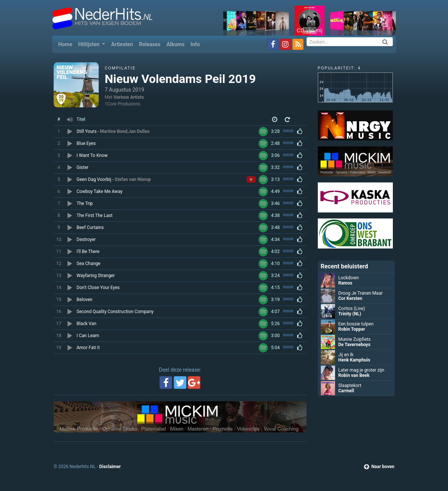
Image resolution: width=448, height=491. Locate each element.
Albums (176, 44)
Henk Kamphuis (354, 360)
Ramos (345, 283)
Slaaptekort (350, 386)
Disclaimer (110, 467)
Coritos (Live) (352, 309)
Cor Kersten (350, 298)
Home (67, 44)
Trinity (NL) (350, 314)
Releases (150, 44)
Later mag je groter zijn (362, 370)
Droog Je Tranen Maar (361, 293)
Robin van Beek (354, 375)
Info (195, 44)
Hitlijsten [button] (89, 44)
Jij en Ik (346, 355)
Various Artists (129, 97)
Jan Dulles (139, 131)
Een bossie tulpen (356, 324)
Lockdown (349, 278)
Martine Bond (114, 131)
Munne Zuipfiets (355, 339)
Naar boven (379, 467)
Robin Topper (352, 329)
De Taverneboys (355, 345)
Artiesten (122, 44)
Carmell (346, 391)
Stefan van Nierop (133, 179)
